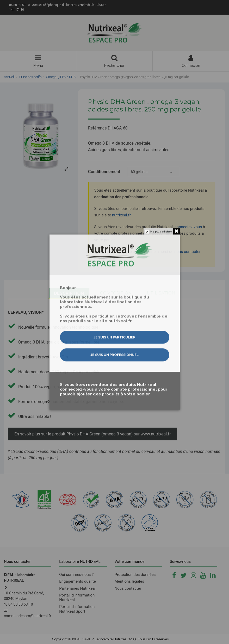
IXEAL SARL (82, 639)
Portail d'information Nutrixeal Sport (77, 609)
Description (69, 293)
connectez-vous (188, 227)
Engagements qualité (78, 581)
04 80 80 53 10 (21, 604)
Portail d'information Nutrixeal (77, 598)
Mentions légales (129, 581)
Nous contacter (128, 588)
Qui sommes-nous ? (76, 575)
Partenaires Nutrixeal (77, 588)
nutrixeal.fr (121, 215)
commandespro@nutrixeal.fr (27, 616)
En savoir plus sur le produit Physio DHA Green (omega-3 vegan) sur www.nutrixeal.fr (92, 434)
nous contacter (187, 252)
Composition (116, 293)
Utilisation (161, 293)
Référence (97, 128)
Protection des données (135, 575)
